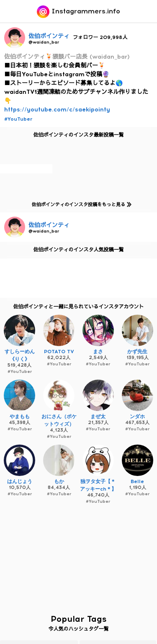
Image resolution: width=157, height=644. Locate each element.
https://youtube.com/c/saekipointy (57, 110)
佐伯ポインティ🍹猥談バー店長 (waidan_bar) (67, 57)
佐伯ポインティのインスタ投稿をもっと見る (80, 204)
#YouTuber (18, 119)
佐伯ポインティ (49, 36)
